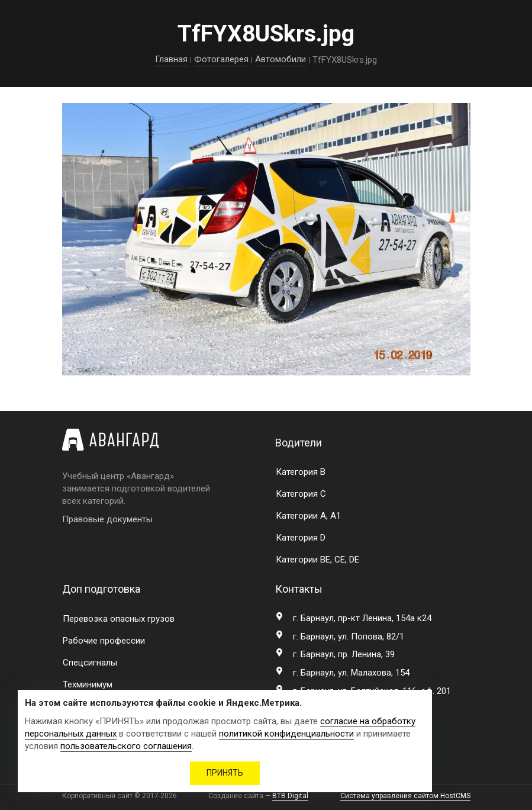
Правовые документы (107, 519)
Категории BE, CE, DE (317, 560)
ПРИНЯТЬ (225, 773)
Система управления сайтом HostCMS (405, 796)
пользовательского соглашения (126, 746)
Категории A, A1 (308, 516)
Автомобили (280, 59)
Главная (171, 59)
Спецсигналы (90, 663)
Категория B (301, 472)
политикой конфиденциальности (286, 734)
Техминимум (88, 684)
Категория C (301, 494)
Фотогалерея (221, 59)
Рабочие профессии (104, 641)
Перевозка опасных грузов (119, 619)
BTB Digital (290, 796)
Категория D (301, 538)
